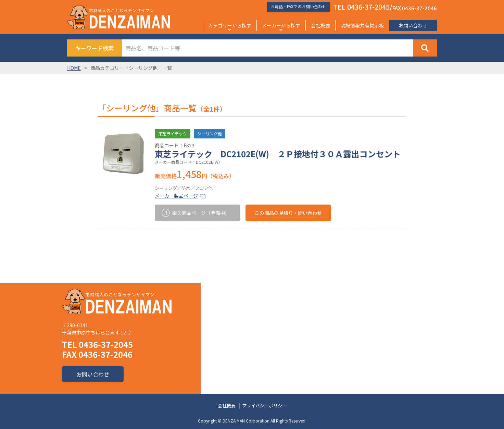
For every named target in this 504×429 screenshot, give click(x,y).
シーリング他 (210, 133)
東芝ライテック (173, 133)
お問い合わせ (413, 25)
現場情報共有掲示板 (362, 25)
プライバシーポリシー (264, 406)
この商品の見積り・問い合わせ (288, 213)
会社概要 (320, 25)
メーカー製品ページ (176, 196)
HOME (74, 68)
